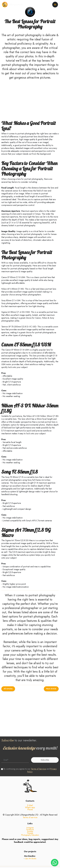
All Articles (8, 692)
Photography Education (30, 838)
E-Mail (30, 809)
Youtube (30, 835)
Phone (30, 813)
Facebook (30, 833)
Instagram (30, 831)
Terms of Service (38, 769)
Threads (30, 837)
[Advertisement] (30, 99)
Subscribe (45, 760)
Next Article (51, 692)
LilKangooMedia (16, 5)
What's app (30, 811)
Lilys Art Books (31, 862)
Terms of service (30, 821)
